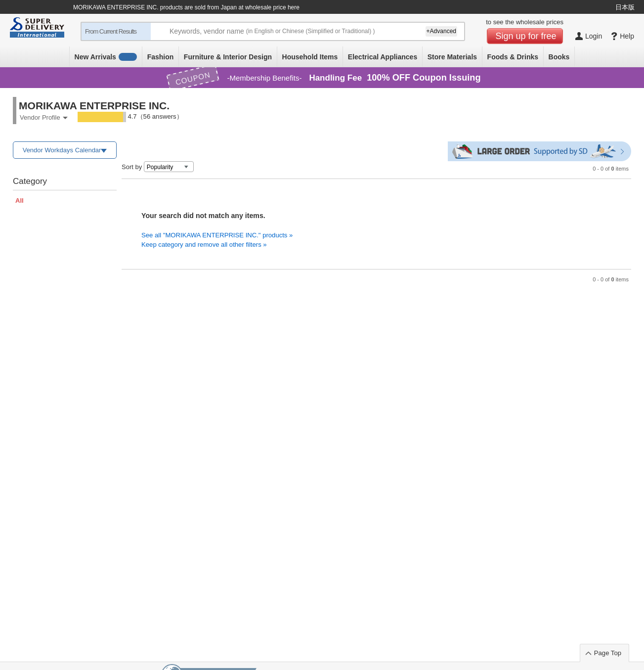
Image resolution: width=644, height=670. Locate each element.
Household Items (310, 57)
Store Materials (452, 57)
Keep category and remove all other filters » (204, 245)
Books (559, 57)
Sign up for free (526, 36)
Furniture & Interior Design (228, 57)
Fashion (161, 57)
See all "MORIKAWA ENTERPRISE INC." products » (217, 235)
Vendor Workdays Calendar (62, 150)
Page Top (608, 653)
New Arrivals (106, 57)
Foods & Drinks (513, 57)
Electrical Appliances (383, 57)
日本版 (625, 7)
